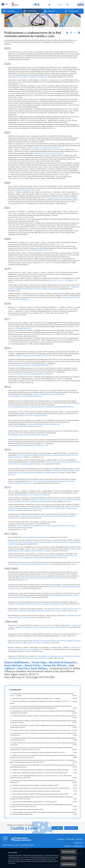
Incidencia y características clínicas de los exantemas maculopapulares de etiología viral (34, 604)
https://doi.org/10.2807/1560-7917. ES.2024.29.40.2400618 (27, 77)
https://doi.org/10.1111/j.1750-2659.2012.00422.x (34, 495)
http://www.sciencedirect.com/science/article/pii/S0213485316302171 (30, 365)
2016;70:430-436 (37, 356)
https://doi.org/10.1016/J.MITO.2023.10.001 (49, 153)
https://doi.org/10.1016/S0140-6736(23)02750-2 (45, 148)
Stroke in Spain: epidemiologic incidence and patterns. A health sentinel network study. (46, 578)
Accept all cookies (68, 852)
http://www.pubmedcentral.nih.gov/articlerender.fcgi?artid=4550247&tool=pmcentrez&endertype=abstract (41, 407)
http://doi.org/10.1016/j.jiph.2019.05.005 (39, 250)
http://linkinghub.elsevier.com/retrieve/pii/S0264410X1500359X (28, 435)
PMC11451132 (68, 77)
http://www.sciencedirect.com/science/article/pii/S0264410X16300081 (30, 374)
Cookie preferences (69, 864)
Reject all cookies (69, 858)
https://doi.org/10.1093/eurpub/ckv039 (35, 416)
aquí (27, 859)
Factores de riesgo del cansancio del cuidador (35, 537)
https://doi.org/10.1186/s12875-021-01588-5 (63, 198)
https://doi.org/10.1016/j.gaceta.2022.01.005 (26, 190)
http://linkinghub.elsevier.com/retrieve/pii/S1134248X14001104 (28, 445)
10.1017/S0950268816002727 (21, 328)
